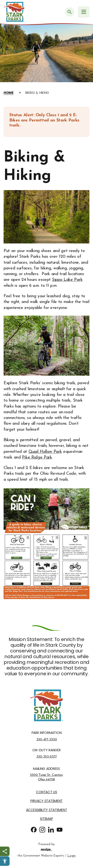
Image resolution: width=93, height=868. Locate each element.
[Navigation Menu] (84, 12)
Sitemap (46, 819)
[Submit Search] (70, 12)
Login (71, 855)
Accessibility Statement (47, 810)
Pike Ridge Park (37, 457)
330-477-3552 (47, 739)
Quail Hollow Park (45, 452)
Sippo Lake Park (67, 280)
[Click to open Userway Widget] (5, 861)
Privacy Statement (46, 801)
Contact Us (46, 792)
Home (9, 93)
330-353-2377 (47, 757)
